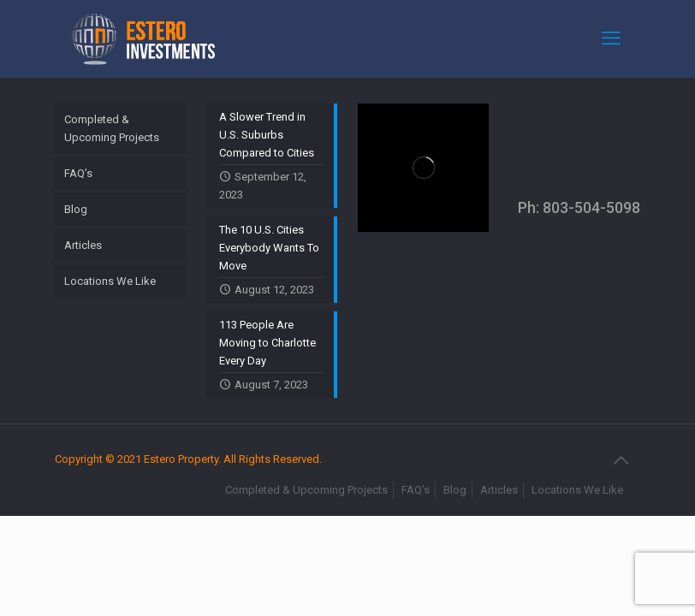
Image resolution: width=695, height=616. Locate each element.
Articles (83, 245)
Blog (76, 209)
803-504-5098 (591, 207)
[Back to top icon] (622, 460)
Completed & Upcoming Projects (112, 128)
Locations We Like (110, 281)
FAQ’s (78, 173)
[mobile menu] (613, 38)
